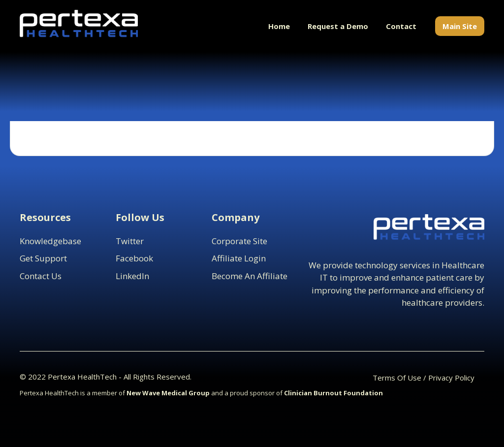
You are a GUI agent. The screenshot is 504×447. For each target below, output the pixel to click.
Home (279, 26)
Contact (401, 26)
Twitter (130, 241)
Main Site (460, 26)
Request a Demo (338, 26)
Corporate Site (239, 241)
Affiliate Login (239, 258)
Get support (43, 258)
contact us (41, 276)
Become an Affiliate (250, 276)
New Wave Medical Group (168, 393)
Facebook (134, 258)
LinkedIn (132, 276)
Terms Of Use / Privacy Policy (424, 378)
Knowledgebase (50, 241)
